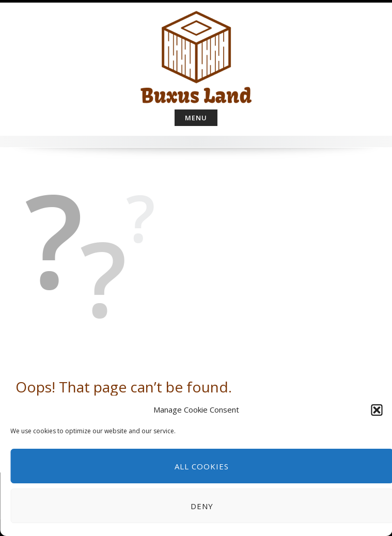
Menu (196, 118)
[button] (377, 410)
